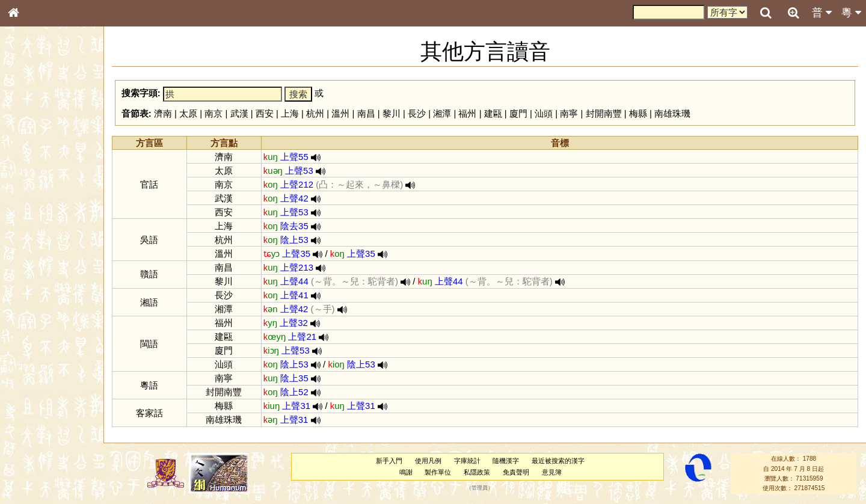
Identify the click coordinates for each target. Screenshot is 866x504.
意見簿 (552, 472)
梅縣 (638, 113)
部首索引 (29, 161)
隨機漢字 (506, 461)
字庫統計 (467, 461)
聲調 (57, 316)
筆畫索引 (29, 171)
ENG (53, 133)
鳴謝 (406, 472)
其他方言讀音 (37, 338)
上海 (290, 113)
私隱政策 (477, 472)
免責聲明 (516, 472)
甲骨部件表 (33, 182)
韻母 (41, 316)
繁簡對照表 (33, 402)
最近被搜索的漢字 (558, 461)
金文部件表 (33, 194)
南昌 (366, 113)
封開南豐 (604, 113)
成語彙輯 (29, 392)
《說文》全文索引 (44, 370)
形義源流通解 (37, 204)
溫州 (340, 113)
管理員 (480, 488)
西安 (265, 113)
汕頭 (544, 113)
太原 (188, 113)
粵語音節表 (33, 236)
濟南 (163, 113)
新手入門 (389, 461)
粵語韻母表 (33, 258)
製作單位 (438, 472)
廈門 (518, 113)
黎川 (392, 113)
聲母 (24, 316)
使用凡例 (428, 461)
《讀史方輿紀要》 (44, 381)
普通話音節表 (37, 327)
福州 (467, 113)
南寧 (569, 113)
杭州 (315, 113)
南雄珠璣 (672, 113)
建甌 (493, 113)
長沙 (417, 113)
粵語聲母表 (33, 247)
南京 (213, 113)
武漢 (239, 113)
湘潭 (442, 113)
